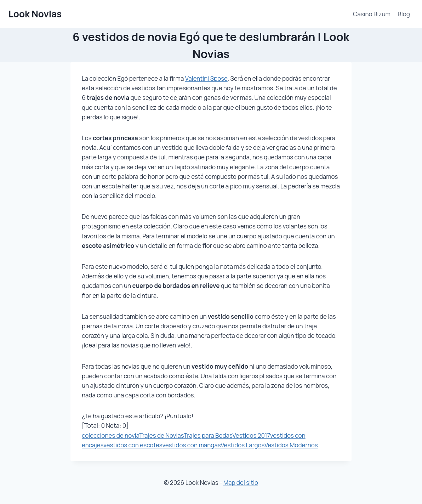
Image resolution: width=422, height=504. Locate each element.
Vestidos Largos (243, 445)
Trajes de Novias (161, 435)
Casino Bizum (372, 14)
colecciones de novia (110, 435)
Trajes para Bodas (208, 435)
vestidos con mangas (191, 445)
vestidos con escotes (133, 445)
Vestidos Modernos (291, 445)
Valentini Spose (206, 78)
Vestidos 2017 (251, 435)
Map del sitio (241, 483)
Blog (404, 14)
